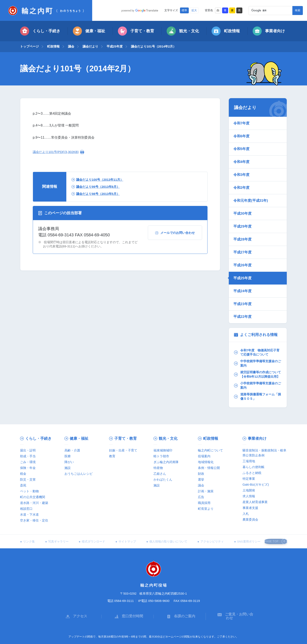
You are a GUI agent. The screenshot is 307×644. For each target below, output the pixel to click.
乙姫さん (160, 459)
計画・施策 (206, 477)
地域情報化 (206, 448)
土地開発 (249, 476)
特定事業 (249, 464)
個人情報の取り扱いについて (161, 527)
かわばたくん (163, 465)
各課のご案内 (180, 600)
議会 (71, 46)
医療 (68, 442)
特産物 (158, 454)
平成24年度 (243, 274)
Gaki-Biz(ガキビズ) (256, 470)
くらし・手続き (40, 31)
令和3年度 (242, 169)
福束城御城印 (163, 436)
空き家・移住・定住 (34, 506)
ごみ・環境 (28, 448)
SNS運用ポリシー (238, 527)
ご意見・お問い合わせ (232, 600)
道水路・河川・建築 (34, 489)
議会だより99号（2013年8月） (97, 187)
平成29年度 (243, 216)
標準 (184, 10)
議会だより (90, 46)
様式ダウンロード (90, 527)
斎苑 (23, 471)
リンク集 (29, 527)
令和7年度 (242, 123)
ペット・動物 (29, 477)
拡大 (194, 10)
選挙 (201, 465)
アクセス (75, 600)
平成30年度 (243, 204)
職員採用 (204, 489)
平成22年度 (243, 297)
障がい (69, 448)
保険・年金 (28, 454)
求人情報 (249, 482)
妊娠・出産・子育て (123, 436)
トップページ (29, 46)
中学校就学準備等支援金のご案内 (257, 343)
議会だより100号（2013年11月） (99, 180)
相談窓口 (26, 494)
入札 (246, 499)
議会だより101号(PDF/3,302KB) (57, 152)
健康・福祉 (89, 31)
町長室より (206, 494)
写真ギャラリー (57, 527)
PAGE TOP (274, 527)
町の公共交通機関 (33, 483)
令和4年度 (242, 157)
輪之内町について (210, 436)
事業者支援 (250, 494)
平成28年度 (243, 227)
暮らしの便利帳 (254, 453)
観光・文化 (183, 31)
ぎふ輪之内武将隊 (166, 448)
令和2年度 (242, 181)
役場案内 (204, 442)
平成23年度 (243, 285)
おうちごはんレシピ (79, 459)
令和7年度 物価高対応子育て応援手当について (256, 332)
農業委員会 (250, 505)
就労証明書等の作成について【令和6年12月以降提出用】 (257, 357)
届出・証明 (28, 436)
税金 (23, 459)
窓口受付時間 (128, 600)
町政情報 (226, 31)
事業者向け (269, 31)
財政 (201, 459)
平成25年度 (115, 46)
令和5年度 (242, 146)
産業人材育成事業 (255, 488)
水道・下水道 (29, 500)
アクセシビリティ (203, 527)
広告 (201, 483)
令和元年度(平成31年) (251, 192)
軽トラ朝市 (161, 442)
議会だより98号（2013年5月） (97, 194)
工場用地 (249, 447)
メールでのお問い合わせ (175, 233)
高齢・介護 (72, 436)
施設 (68, 454)
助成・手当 (28, 442)
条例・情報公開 (209, 454)
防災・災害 (28, 465)
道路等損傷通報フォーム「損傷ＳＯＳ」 (255, 382)
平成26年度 (243, 250)
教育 (112, 442)
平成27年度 (243, 239)
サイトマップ (122, 527)
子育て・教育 (136, 31)
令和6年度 (242, 134)
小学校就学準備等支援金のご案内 (257, 371)
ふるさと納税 (252, 459)
